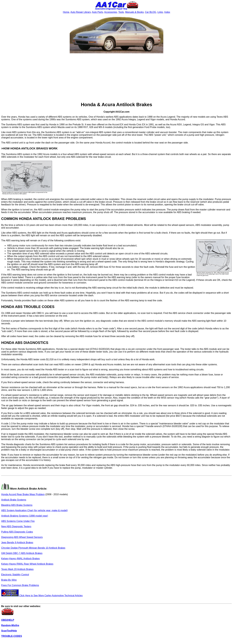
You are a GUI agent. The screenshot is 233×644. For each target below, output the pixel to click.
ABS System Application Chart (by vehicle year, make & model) (34, 510)
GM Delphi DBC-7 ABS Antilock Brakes (22, 553)
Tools (121, 12)
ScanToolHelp (9, 631)
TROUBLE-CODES (12, 636)
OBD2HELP (8, 620)
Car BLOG (151, 12)
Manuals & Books (134, 12)
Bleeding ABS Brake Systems (17, 505)
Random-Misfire (10, 625)
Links (160, 12)
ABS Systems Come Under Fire (18, 521)
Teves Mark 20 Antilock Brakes (17, 569)
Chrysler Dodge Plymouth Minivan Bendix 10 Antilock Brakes (33, 548)
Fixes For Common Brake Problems (20, 585)
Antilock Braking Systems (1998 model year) (25, 516)
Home (66, 12)
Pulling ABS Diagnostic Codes (17, 532)
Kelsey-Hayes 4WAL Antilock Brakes (20, 559)
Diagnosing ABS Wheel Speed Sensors (22, 537)
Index (167, 12)
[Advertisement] (116, 78)
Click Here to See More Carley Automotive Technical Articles (42, 596)
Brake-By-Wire (9, 580)
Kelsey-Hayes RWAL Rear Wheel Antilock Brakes (27, 564)
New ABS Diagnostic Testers (16, 526)
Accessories (111, 12)
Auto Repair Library (81, 12)
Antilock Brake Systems (14, 500)
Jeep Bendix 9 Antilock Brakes (17, 543)
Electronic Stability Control (15, 575)
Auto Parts (98, 12)
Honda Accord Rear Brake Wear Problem (23, 494)
